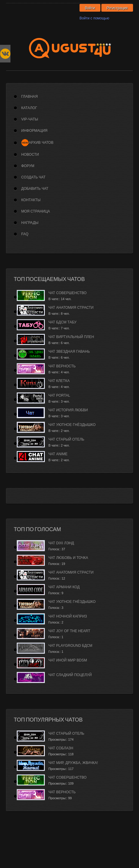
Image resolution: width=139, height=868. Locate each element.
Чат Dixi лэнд (61, 543)
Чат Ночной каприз (68, 616)
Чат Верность (62, 366)
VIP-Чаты (30, 119)
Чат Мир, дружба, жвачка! (73, 763)
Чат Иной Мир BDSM (68, 660)
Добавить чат (35, 189)
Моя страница (36, 211)
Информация (34, 131)
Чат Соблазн (61, 748)
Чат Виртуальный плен (71, 337)
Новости (30, 155)
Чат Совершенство (68, 293)
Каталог (29, 108)
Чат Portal (59, 395)
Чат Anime (58, 454)
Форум (28, 166)
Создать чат (33, 177)
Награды (30, 223)
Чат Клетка (59, 381)
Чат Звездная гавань (69, 352)
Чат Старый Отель (66, 439)
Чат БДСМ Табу (62, 322)
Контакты (31, 200)
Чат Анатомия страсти (71, 308)
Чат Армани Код (64, 587)
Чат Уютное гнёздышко (72, 425)
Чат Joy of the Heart (69, 631)
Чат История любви (68, 410)
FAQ (25, 234)
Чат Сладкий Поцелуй (70, 675)
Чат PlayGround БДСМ (70, 646)
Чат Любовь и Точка (68, 558)
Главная (29, 97)
